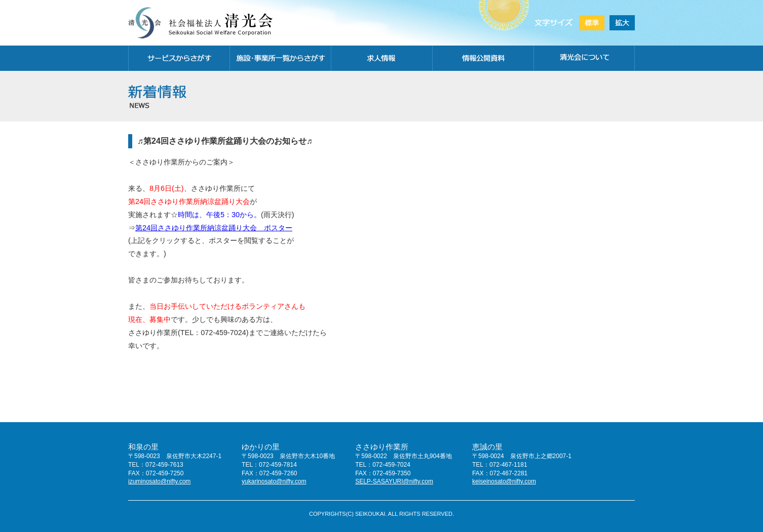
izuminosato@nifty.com (159, 481)
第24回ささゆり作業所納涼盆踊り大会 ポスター (214, 228)
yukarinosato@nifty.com (274, 481)
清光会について (584, 58)
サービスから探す (179, 58)
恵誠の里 (487, 447)
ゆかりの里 (261, 447)
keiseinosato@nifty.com (504, 481)
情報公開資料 (483, 58)
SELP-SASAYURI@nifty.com (394, 481)
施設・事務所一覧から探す (280, 58)
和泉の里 (143, 447)
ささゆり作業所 (382, 447)
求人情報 (381, 58)
